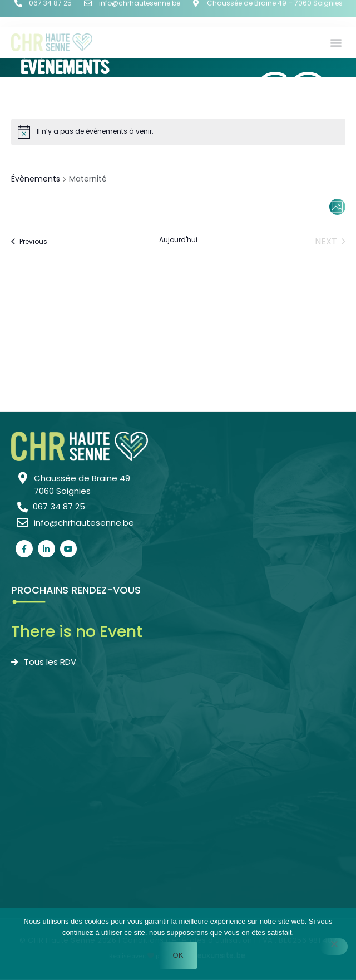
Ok (178, 955)
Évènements (36, 179)
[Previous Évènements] (29, 242)
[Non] (334, 947)
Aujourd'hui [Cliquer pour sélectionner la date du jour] (178, 240)
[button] (336, 42)
